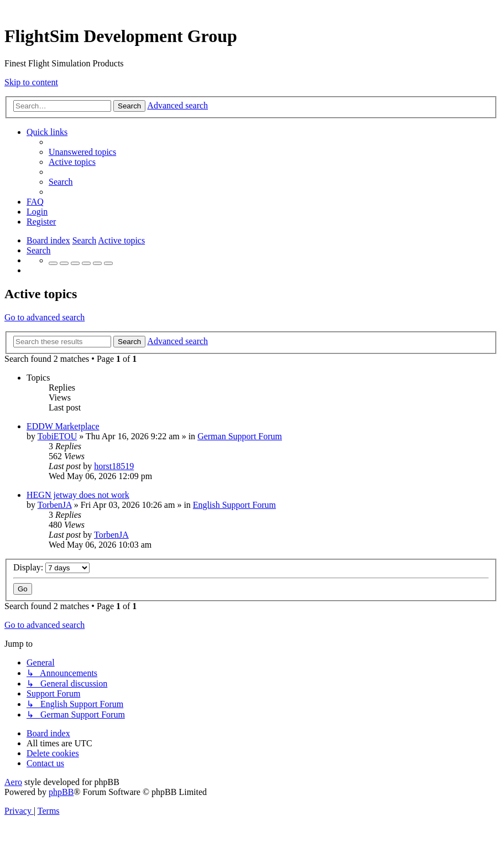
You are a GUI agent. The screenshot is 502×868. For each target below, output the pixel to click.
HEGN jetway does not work (78, 495)
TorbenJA (55, 505)
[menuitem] (82, 152)
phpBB (61, 792)
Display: (51, 567)
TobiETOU (57, 436)
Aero (13, 782)
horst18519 (114, 466)
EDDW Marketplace (63, 426)
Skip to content (31, 82)
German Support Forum (240, 436)
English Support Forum (234, 505)
